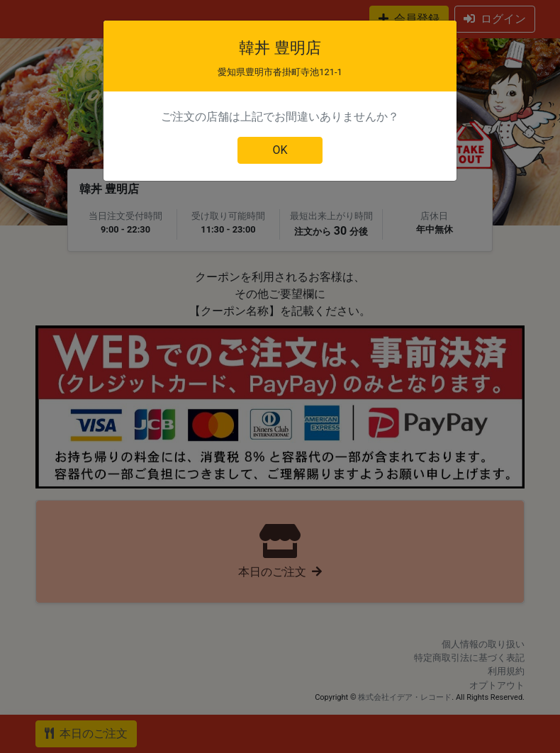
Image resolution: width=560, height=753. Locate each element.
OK (280, 150)
